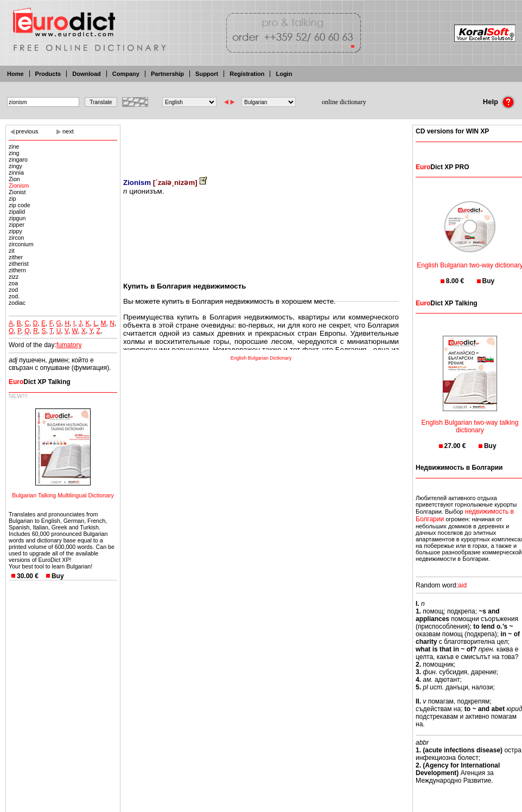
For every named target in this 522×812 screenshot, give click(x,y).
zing (14, 153)
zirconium (21, 244)
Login (284, 74)
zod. (14, 296)
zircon (16, 238)
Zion (14, 179)
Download (87, 74)
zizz (14, 277)
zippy (15, 231)
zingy (15, 166)
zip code (20, 205)
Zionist (17, 192)
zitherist (19, 264)
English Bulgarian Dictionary (261, 358)
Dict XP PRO (442, 167)
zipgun (17, 218)
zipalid (17, 212)
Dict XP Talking (40, 382)
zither (16, 257)
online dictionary (344, 102)
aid (462, 585)
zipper (17, 225)
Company (126, 74)
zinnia (16, 172)
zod (13, 290)
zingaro (18, 159)
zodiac (17, 303)
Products (48, 74)
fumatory (69, 345)
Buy (58, 576)
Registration (247, 74)
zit (12, 251)
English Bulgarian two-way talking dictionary (470, 420)
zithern (17, 270)
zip (12, 199)
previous (27, 131)
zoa (13, 283)
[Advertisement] (261, 144)
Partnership (167, 74)
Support (207, 74)
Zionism (19, 186)
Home (15, 74)
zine (14, 146)
